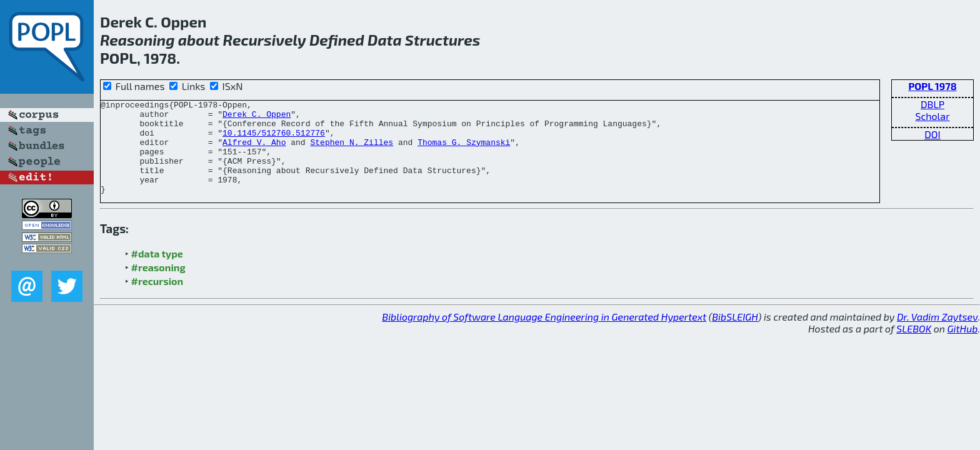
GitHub (963, 347)
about (199, 40)
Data (385, 40)
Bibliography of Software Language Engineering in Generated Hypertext (544, 335)
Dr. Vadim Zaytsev (937, 335)
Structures (443, 40)
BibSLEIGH (735, 335)
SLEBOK (914, 347)
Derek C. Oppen (257, 117)
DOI (932, 134)
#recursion (157, 300)
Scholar (932, 116)
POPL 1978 (932, 86)
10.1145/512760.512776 (274, 140)
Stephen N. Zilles (352, 151)
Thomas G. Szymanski (464, 151)
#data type (157, 272)
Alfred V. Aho (254, 151)
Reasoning (137, 40)
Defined (337, 40)
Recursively (265, 40)
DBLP (932, 104)
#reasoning (158, 286)
